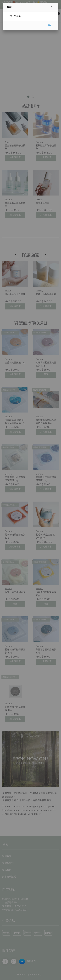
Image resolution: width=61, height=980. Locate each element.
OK (50, 25)
